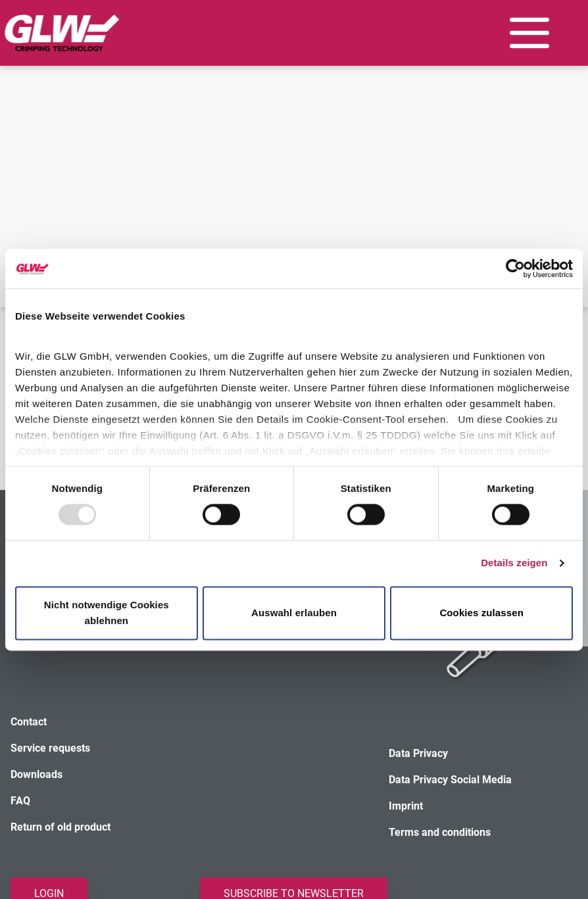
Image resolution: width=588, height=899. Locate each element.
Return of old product (61, 827)
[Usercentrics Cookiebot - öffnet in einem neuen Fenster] (515, 268)
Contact (29, 722)
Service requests (50, 748)
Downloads (37, 774)
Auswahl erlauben (294, 613)
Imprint (406, 806)
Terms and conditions (440, 832)
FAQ (20, 801)
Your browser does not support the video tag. (294, 135)
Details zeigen (514, 563)
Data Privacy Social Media (450, 780)
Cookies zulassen (481, 613)
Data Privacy (418, 753)
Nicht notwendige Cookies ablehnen (107, 613)
